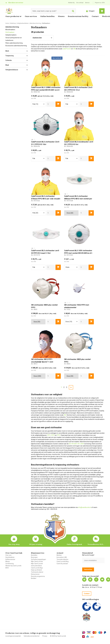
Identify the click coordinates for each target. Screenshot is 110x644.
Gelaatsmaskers (11, 35)
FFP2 (53, 435)
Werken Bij (71, 3)
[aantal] (51, 104)
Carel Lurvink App (37, 568)
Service (87, 3)
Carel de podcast (62, 564)
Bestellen (34, 555)
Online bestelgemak (74, 544)
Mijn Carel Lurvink (37, 561)
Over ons (8, 555)
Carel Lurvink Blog (63, 561)
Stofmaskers (10, 32)
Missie (8, 561)
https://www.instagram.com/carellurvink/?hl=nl (96, 580)
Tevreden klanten (62, 559)
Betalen (34, 578)
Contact (95, 16)
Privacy (45, 636)
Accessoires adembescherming (16, 46)
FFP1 (49, 435)
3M (74, 49)
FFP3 (59, 435)
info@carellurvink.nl (85, 507)
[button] (17, 51)
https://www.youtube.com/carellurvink (102, 580)
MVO (7, 568)
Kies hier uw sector (16, 3)
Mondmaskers (10, 30)
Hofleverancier (10, 559)
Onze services (31, 16)
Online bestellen (47, 16)
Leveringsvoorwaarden (13, 636)
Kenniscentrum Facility (78, 16)
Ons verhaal (80, 3)
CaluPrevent (67, 49)
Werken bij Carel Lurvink (13, 566)
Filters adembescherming (14, 43)
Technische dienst (37, 572)
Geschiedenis (10, 557)
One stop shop (14, 544)
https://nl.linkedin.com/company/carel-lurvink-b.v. (84, 580)
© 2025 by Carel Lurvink (58, 636)
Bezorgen (34, 557)
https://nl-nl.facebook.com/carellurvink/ (90, 580)
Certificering (10, 564)
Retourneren (35, 574)
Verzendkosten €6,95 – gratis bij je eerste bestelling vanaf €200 (96, 544)
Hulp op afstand (36, 570)
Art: (35, 92)
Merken (59, 555)
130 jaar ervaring (36, 544)
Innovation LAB (62, 557)
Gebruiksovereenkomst (32, 636)
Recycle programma (38, 576)
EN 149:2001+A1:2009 (76, 444)
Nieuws (61, 16)
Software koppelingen (38, 559)
